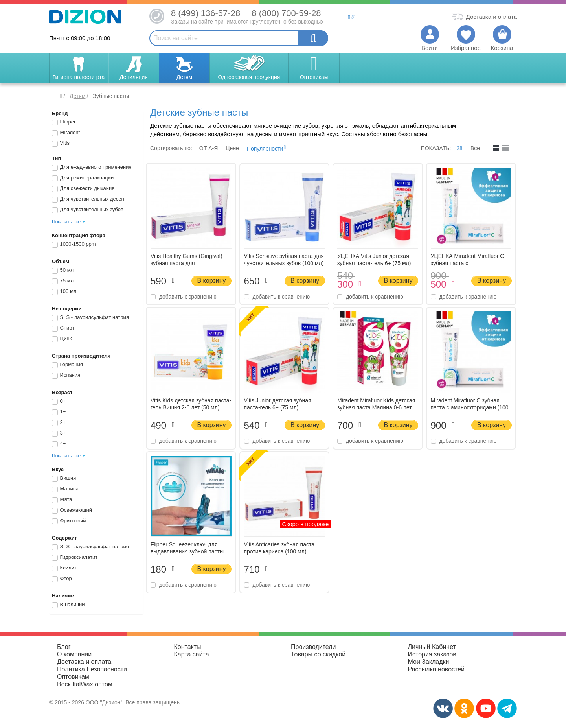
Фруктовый (69, 521)
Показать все (66, 222)
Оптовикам (73, 677)
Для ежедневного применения (92, 168)
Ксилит (64, 568)
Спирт (63, 328)
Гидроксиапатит (75, 558)
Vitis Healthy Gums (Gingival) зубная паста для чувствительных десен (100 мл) (191, 263)
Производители (313, 647)
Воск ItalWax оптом (85, 684)
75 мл (63, 281)
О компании (74, 654)
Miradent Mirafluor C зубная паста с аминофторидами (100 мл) (470, 407)
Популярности (265, 149)
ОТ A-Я (209, 148)
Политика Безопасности (92, 669)
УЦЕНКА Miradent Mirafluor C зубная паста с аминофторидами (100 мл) (468, 263)
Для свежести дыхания (83, 189)
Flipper (64, 122)
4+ (59, 444)
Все (475, 148)
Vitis (61, 144)
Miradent (66, 133)
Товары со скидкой (318, 654)
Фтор (62, 579)
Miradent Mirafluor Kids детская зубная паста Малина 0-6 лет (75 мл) (376, 407)
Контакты (188, 647)
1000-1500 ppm (74, 245)
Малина (65, 489)
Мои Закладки (429, 662)
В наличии (68, 605)
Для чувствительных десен (88, 199)
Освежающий (72, 511)
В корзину (211, 281)
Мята (62, 500)
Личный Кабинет (432, 647)
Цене (232, 148)
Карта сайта (192, 654)
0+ (59, 402)
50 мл (63, 271)
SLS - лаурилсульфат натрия (90, 318)
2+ (59, 423)
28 (459, 148)
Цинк (62, 339)
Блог (64, 647)
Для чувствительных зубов (88, 210)
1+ (59, 412)
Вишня (64, 479)
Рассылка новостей (436, 669)
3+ (59, 433)
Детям (77, 96)
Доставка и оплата (84, 662)
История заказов (432, 654)
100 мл (64, 292)
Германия (67, 365)
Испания (66, 376)
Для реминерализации (83, 178)
